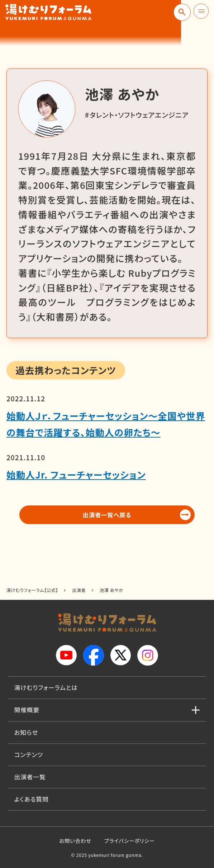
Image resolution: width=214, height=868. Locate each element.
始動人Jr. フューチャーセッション (76, 474)
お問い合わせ (75, 841)
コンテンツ (29, 755)
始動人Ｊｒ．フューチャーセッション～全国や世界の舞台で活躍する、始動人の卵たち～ (106, 424)
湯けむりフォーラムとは (46, 687)
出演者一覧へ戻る (107, 516)
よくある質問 (32, 799)
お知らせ (26, 732)
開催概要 (27, 710)
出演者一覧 (30, 777)
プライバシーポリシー (130, 841)
